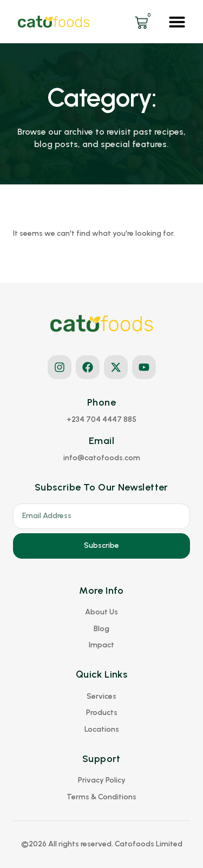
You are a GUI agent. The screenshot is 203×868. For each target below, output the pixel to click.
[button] (177, 22)
